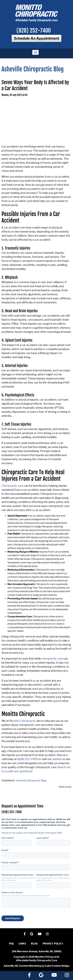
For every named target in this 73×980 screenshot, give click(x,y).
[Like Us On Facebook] (25, 934)
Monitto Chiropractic (23, 721)
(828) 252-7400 (34, 31)
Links (22, 944)
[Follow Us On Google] (32, 934)
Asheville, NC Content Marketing (22, 966)
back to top (65, 787)
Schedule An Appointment (36, 38)
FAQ (11, 944)
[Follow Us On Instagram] (47, 934)
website (57, 759)
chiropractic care (52, 659)
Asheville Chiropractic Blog (31, 781)
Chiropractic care (13, 486)
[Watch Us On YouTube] (40, 934)
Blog (34, 944)
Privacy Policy (53, 944)
